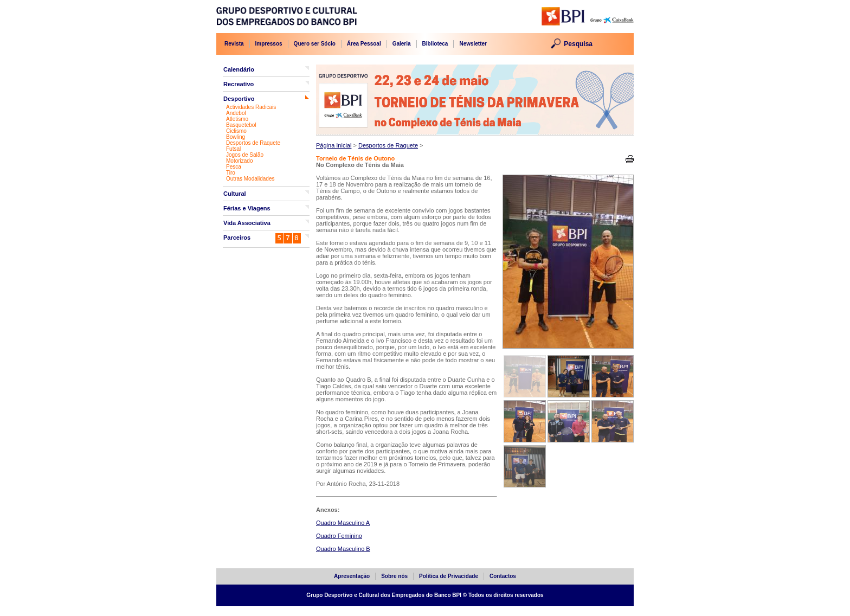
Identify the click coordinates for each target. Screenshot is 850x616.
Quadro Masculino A (343, 523)
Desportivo (239, 99)
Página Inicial (334, 145)
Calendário (239, 69)
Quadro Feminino (339, 536)
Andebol (236, 113)
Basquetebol (241, 125)
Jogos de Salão (245, 155)
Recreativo (239, 84)
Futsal (233, 149)
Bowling (236, 137)
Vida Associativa (247, 223)
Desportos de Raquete (253, 143)
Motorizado (239, 161)
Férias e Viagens (247, 208)
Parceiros (237, 238)
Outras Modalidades (250, 179)
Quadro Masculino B (343, 549)
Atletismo (237, 119)
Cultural (235, 194)
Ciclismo (236, 131)
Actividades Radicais (251, 107)
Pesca (234, 167)
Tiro (231, 173)
